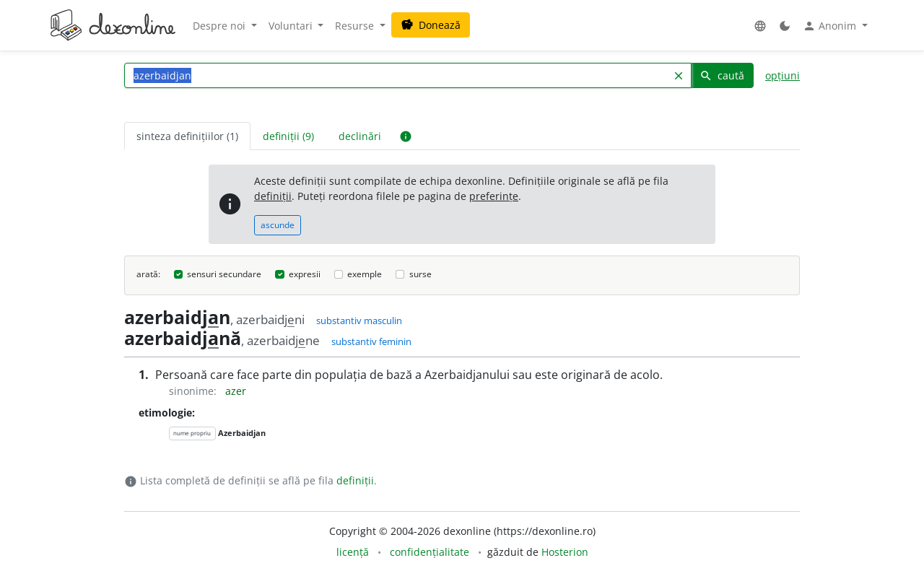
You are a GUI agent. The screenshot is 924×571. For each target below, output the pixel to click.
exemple (365, 274)
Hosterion (565, 552)
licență (353, 552)
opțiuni (783, 75)
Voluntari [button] (292, 26)
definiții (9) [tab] (288, 136)
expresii (305, 274)
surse (420, 274)
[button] (760, 26)
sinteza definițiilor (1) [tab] (187, 136)
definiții (273, 196)
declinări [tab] (360, 136)
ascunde (278, 225)
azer (236, 391)
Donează (431, 25)
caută (722, 75)
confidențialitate (430, 552)
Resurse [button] (356, 26)
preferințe (494, 196)
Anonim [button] (831, 26)
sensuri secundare (224, 274)
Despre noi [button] (221, 26)
